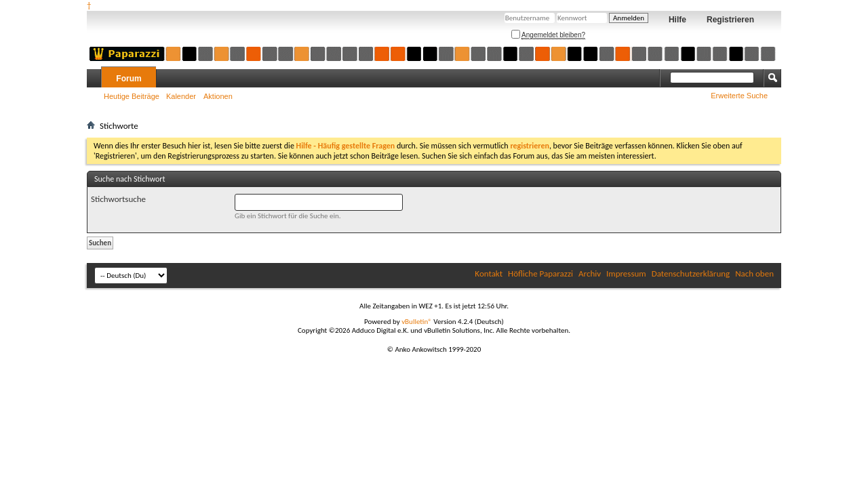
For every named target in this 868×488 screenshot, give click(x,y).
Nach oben (754, 273)
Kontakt (489, 273)
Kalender (181, 96)
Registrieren (730, 20)
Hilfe (677, 20)
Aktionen (218, 96)
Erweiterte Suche (739, 96)
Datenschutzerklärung (691, 273)
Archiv (590, 273)
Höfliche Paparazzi (540, 273)
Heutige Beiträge (132, 96)
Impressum (626, 273)
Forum (129, 79)
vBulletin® (417, 322)
